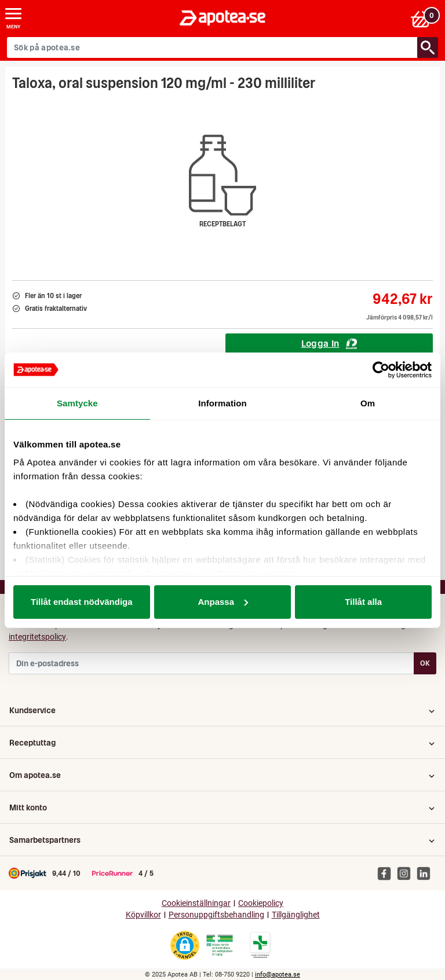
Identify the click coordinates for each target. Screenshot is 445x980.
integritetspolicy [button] (37, 637)
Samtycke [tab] (77, 403)
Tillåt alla (363, 602)
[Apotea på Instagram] (407, 873)
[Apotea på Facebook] (387, 873)
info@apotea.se (278, 975)
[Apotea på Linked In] (426, 873)
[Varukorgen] (424, 18)
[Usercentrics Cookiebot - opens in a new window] (381, 370)
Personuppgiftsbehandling (216, 915)
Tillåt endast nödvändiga (82, 602)
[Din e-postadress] (211, 663)
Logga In (329, 343)
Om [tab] (368, 403)
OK (425, 663)
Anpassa (223, 602)
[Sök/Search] (428, 47)
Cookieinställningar (196, 903)
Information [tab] (222, 403)
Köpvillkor (143, 915)
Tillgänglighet (296, 915)
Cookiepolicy (261, 903)
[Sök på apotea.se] (212, 47)
